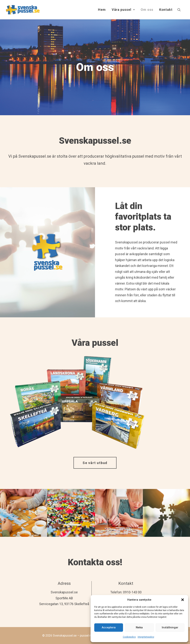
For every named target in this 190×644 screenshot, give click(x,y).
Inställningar (170, 627)
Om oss (147, 10)
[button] (183, 600)
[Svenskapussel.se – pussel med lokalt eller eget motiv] (23, 10)
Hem (102, 10)
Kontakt (166, 10)
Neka (139, 627)
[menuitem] (102, 10)
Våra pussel (123, 10)
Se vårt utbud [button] (95, 463)
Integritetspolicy (146, 637)
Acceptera (109, 627)
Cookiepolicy (129, 637)
